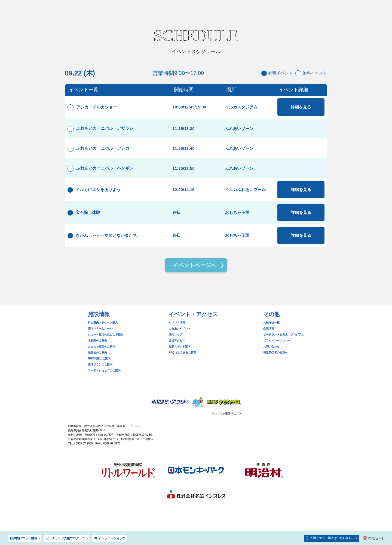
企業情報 (269, 328)
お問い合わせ (271, 346)
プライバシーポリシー (277, 340)
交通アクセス (177, 340)
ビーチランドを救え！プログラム (284, 334)
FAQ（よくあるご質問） (184, 352)
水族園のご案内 (97, 340)
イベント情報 (177, 323)
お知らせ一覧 (271, 323)
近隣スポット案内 (180, 346)
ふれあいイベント (180, 328)
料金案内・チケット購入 (103, 323)
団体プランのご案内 (100, 364)
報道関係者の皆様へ (275, 352)
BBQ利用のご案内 (99, 358)
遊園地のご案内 (97, 352)
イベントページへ (195, 266)
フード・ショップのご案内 (104, 370)
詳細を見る (301, 107)
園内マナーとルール (100, 328)
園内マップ (176, 334)
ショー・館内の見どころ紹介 (106, 334)
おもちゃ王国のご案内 (102, 346)
